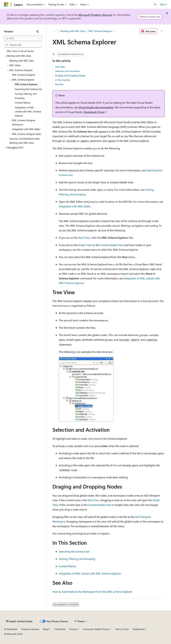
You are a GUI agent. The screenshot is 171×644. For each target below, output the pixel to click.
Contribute (60, 629)
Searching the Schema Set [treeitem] (28, 89)
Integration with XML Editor (75, 206)
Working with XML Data (73, 31)
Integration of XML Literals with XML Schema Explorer (90, 573)
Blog (46, 629)
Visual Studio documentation (96, 107)
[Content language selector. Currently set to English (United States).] (19, 621)
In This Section (63, 80)
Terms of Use (122, 629)
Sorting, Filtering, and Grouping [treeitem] (26, 96)
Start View (84, 238)
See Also (59, 84)
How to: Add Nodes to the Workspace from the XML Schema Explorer (92, 592)
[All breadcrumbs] (55, 31)
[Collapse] (38, 31)
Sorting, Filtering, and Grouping (77, 559)
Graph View (85, 245)
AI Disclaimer (11, 629)
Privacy (73, 629)
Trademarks (138, 629)
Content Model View (112, 245)
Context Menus (67, 566)
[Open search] (155, 4)
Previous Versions (30, 629)
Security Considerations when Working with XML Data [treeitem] (25, 141)
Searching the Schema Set (74, 551)
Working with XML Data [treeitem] (22, 61)
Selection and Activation (68, 71)
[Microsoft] (6, 4)
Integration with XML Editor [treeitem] (26, 129)
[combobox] (23, 38)
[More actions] (162, 31)
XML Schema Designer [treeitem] (24, 75)
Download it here (94, 112)
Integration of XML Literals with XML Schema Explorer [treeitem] (28, 111)
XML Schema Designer (100, 31)
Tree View (60, 67)
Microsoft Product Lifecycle (95, 15)
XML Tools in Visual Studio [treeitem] (20, 51)
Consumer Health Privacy (96, 629)
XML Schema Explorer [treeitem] (26, 84)
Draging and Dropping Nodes (70, 75)
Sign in (163, 4)
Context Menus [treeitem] (23, 103)
